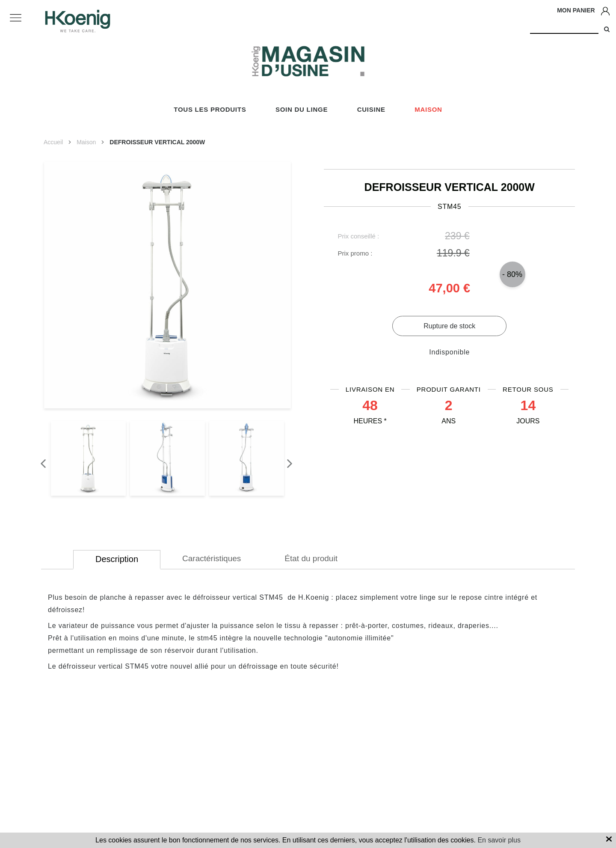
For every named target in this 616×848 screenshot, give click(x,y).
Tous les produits (210, 109)
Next (285, 459)
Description (117, 559)
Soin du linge (302, 109)
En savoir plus (499, 840)
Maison (428, 109)
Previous (39, 459)
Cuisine (371, 109)
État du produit (311, 558)
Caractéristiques (212, 558)
